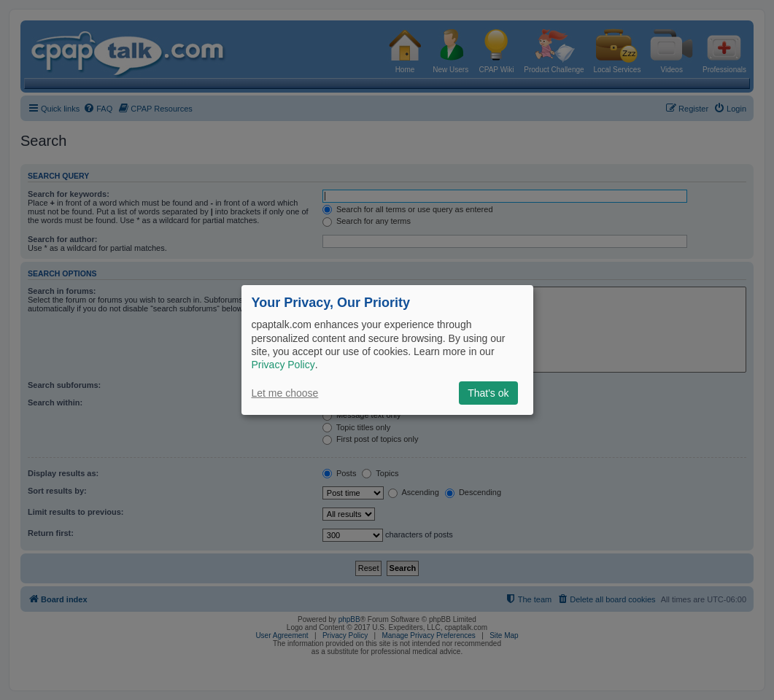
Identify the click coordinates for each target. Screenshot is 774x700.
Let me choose (285, 393)
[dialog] (387, 350)
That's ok (488, 393)
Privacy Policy (283, 365)
